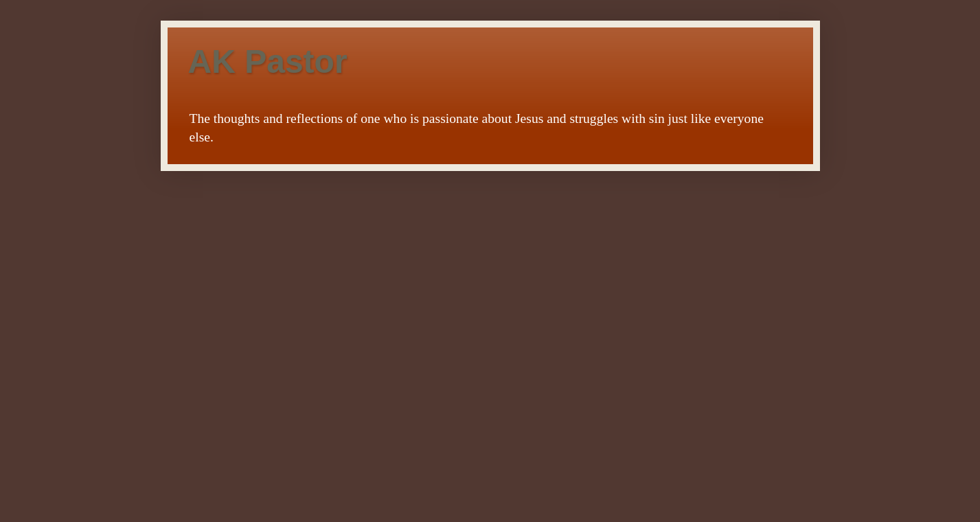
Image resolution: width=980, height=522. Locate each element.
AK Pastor (268, 61)
